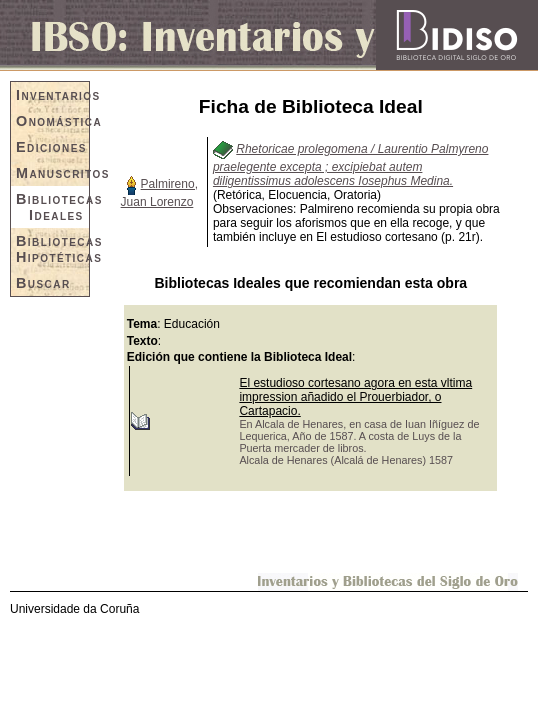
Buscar (43, 283)
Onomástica (52, 121)
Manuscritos (52, 173)
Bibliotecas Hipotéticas (52, 249)
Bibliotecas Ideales (52, 207)
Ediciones (51, 147)
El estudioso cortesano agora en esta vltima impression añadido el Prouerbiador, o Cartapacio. (355, 397)
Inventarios (52, 95)
